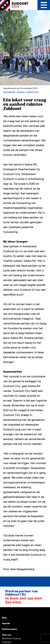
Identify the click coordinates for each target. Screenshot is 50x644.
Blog (4, 618)
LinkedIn (17, 611)
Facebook (23, 611)
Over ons (7, 635)
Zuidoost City (32, 92)
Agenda (6, 623)
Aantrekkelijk (9, 92)
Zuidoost (21, 92)
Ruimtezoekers (10, 629)
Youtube (4, 611)
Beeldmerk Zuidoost (12, 638)
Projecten (7, 642)
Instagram (11, 611)
